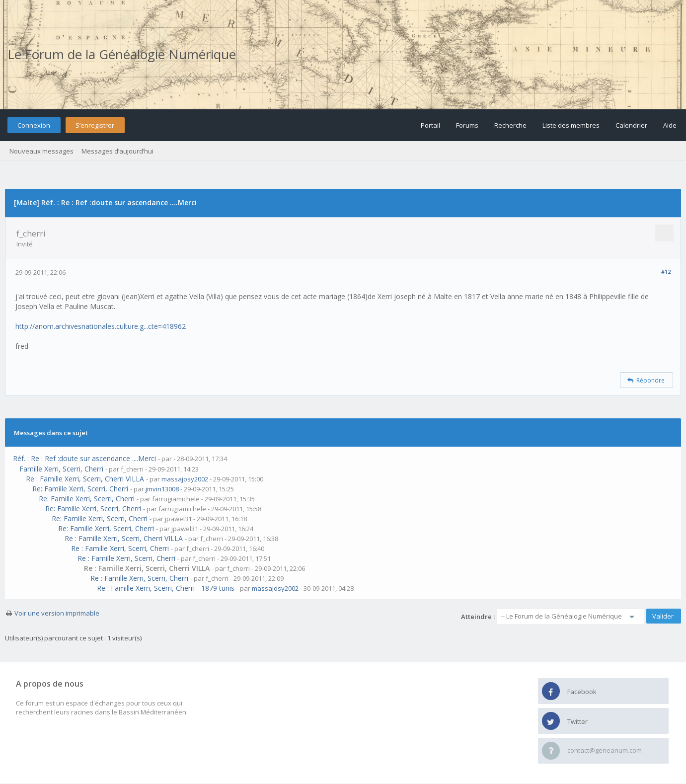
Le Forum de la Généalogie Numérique (122, 54)
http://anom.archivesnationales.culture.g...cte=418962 (101, 326)
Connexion (34, 125)
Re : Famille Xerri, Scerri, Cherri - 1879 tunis (166, 588)
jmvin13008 (162, 489)
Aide (670, 125)
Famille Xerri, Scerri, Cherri (61, 469)
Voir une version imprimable (57, 613)
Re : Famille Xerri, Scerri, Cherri (120, 548)
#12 (666, 272)
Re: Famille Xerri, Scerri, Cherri (80, 489)
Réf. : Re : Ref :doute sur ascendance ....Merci (84, 458)
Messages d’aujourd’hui (117, 151)
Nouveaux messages (41, 151)
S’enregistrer (95, 125)
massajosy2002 (185, 479)
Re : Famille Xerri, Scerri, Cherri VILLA (85, 479)
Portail (430, 125)
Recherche (510, 125)
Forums (467, 125)
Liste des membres (571, 125)
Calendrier (631, 125)
